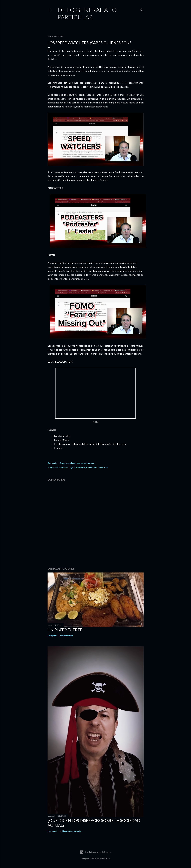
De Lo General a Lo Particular (87, 13)
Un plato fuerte (65, 630)
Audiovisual (63, 467)
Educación (80, 467)
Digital (72, 467)
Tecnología (103, 467)
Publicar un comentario (70, 831)
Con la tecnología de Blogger (96, 852)
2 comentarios (66, 636)
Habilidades (91, 467)
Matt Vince (105, 858)
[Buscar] (142, 9)
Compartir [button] (52, 463)
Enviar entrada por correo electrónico (77, 463)
